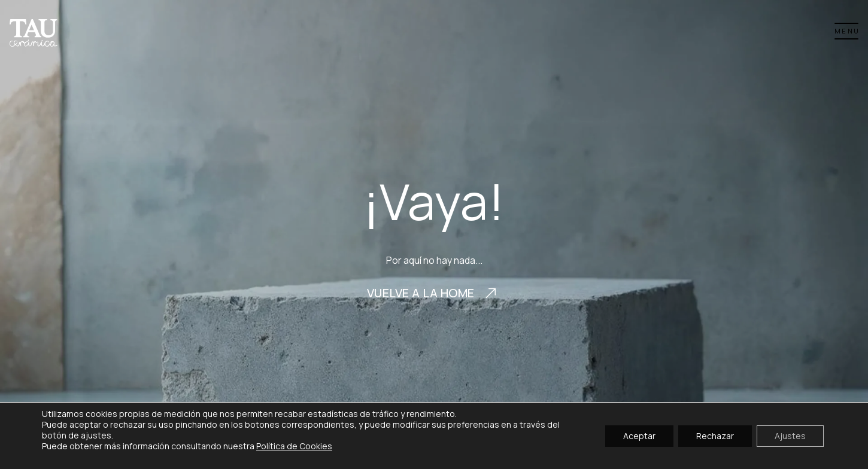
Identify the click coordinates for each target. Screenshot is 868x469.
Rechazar (715, 435)
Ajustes (790, 435)
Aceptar (639, 435)
